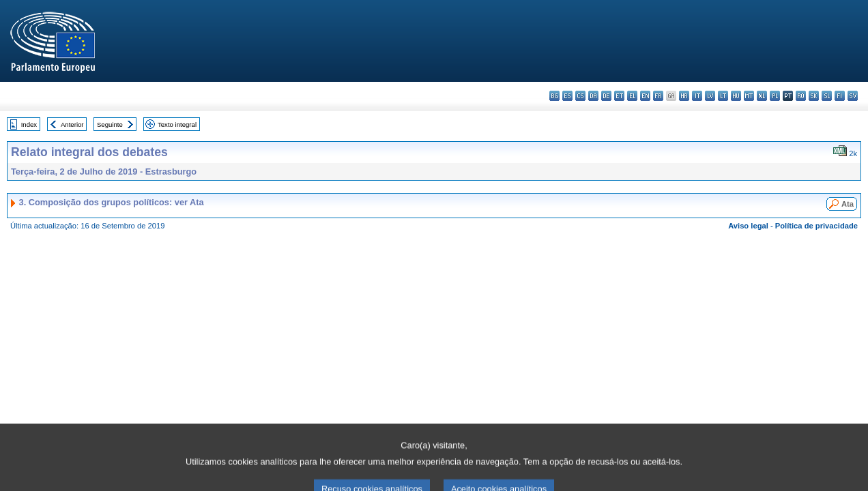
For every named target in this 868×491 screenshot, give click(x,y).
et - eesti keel (619, 96)
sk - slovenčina (814, 96)
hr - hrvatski (684, 96)
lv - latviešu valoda (710, 96)
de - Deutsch (606, 96)
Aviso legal (748, 226)
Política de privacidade (816, 226)
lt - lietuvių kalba (723, 96)
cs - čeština (580, 96)
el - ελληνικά (632, 96)
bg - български (554, 96)
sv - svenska (853, 96)
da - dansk (593, 96)
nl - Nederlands (762, 96)
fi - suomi (840, 96)
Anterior (72, 124)
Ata (848, 204)
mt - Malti (749, 96)
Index (29, 124)
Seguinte (110, 124)
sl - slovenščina (827, 96)
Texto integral (177, 124)
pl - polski (775, 96)
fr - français (658, 96)
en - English (645, 96)
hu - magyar (736, 96)
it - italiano (697, 96)
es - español (567, 96)
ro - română (801, 96)
